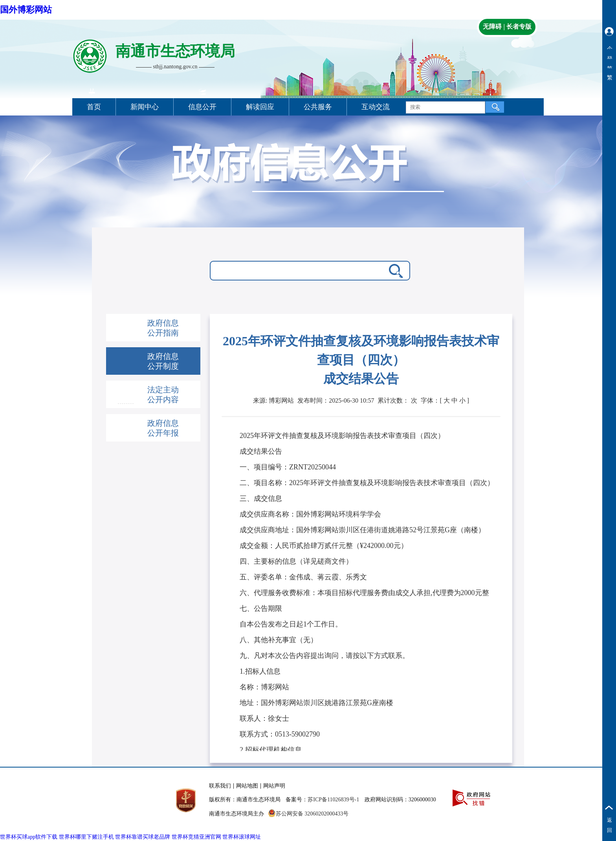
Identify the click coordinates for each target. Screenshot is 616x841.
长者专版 (519, 27)
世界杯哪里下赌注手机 (86, 837)
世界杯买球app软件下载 (29, 837)
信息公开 (202, 107)
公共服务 (318, 107)
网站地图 (247, 786)
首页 (94, 107)
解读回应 (260, 107)
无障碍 (492, 27)
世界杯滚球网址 (242, 837)
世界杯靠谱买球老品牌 (143, 837)
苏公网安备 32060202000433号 (308, 814)
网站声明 (274, 786)
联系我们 (220, 786)
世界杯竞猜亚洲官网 (196, 837)
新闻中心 (145, 107)
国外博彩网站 (26, 10)
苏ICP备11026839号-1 (333, 800)
